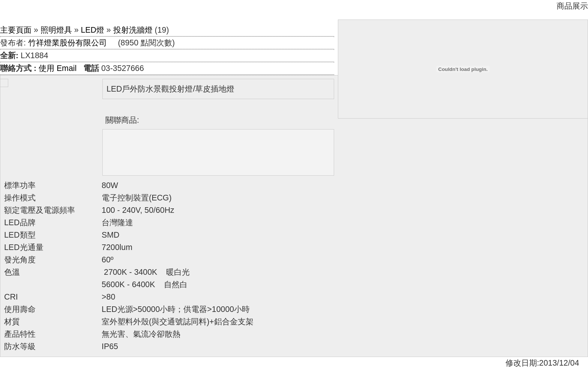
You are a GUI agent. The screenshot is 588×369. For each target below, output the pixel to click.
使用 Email (58, 68)
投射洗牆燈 (133, 30)
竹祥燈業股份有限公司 (67, 43)
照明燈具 (56, 30)
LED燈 (92, 30)
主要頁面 (16, 30)
